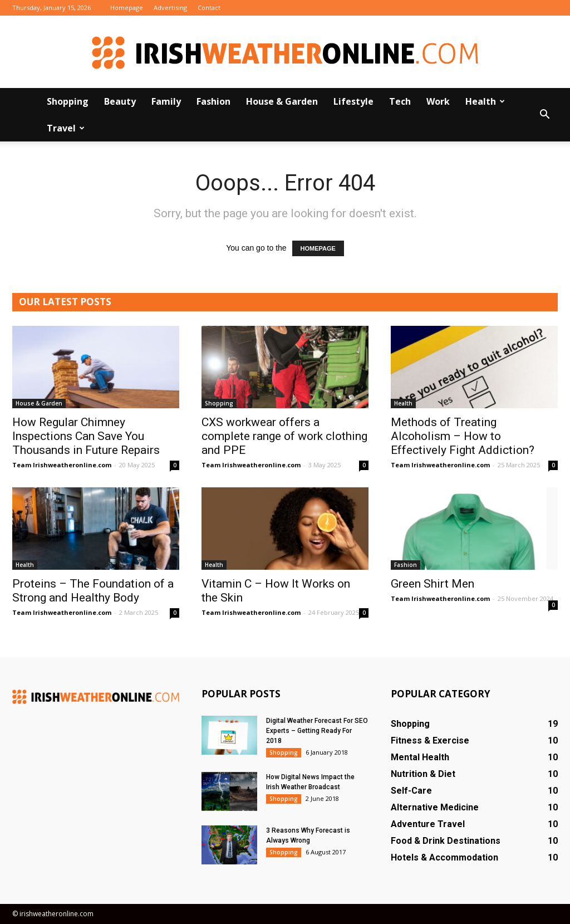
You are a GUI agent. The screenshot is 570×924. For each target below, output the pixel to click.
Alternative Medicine (435, 807)
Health (485, 101)
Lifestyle (353, 101)
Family (166, 101)
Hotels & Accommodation (444, 857)
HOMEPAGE (318, 248)
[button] (544, 115)
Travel (66, 128)
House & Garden (282, 101)
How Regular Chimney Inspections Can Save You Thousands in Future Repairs (86, 436)
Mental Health (420, 757)
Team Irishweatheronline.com (62, 465)
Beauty (120, 101)
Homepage (127, 8)
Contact (209, 8)
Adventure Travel (428, 824)
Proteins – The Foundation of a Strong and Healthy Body (93, 591)
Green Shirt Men (433, 584)
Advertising (170, 8)
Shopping (68, 101)
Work (438, 101)
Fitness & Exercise (430, 740)
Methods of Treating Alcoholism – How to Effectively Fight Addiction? (463, 436)
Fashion (213, 101)
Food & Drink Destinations (446, 841)
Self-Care (411, 791)
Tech (400, 101)
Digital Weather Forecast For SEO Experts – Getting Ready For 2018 (317, 731)
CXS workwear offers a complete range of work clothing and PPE (284, 436)
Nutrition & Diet (423, 774)
